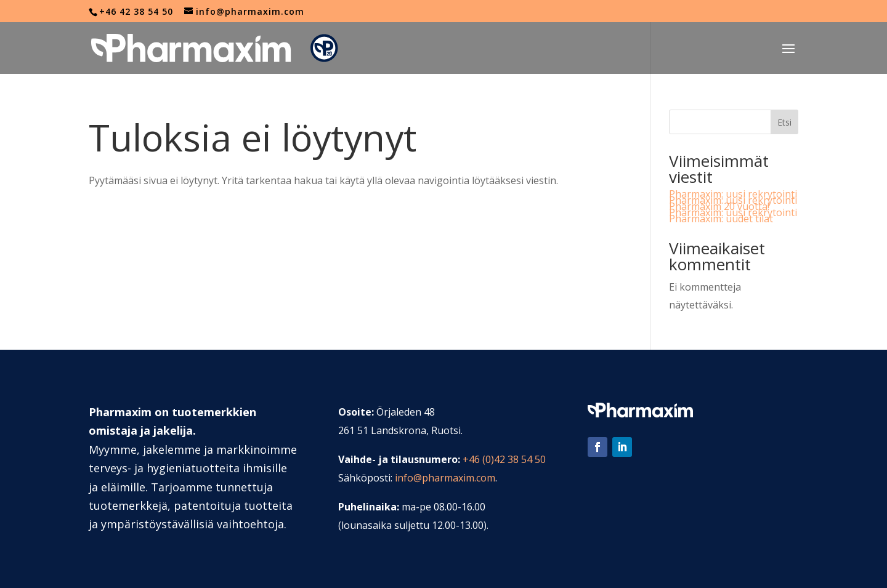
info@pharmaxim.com (445, 478)
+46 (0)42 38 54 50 (504, 459)
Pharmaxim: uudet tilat (721, 219)
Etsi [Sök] (784, 122)
